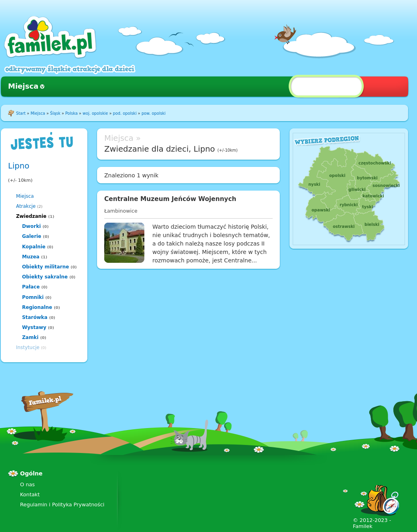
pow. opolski (154, 113)
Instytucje (28, 347)
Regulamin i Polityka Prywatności (62, 505)
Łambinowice (121, 211)
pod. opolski (125, 113)
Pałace (31, 287)
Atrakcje (26, 206)
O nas (27, 484)
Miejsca (23, 86)
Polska (72, 113)
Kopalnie (34, 247)
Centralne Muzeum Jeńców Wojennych (170, 199)
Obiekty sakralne (45, 277)
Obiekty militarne (46, 267)
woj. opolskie (95, 113)
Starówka (35, 317)
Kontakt (30, 494)
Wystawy (34, 327)
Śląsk (55, 113)
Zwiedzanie (31, 216)
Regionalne (37, 307)
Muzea (31, 257)
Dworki (31, 226)
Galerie (32, 236)
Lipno (19, 166)
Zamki (30, 337)
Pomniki (33, 297)
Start (21, 113)
